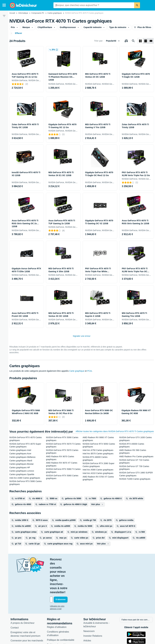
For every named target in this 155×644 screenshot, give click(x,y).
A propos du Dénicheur (23, 594)
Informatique (23, 13)
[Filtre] (4, 16)
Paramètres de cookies (59, 620)
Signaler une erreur (82, 336)
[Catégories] (4, 5)
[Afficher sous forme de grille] (140, 41)
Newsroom (89, 602)
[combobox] (94, 5)
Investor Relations (93, 607)
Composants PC (38, 13)
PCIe (90, 371)
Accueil (12, 13)
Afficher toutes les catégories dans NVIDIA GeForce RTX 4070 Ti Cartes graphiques (115, 431)
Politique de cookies (57, 616)
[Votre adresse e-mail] (70, 571)
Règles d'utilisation (57, 598)
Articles (87, 611)
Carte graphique (77, 371)
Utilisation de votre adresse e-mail (63, 577)
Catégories (89, 616)
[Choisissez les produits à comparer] (126, 41)
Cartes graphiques (55, 13)
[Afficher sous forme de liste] (146, 41)
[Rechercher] (137, 5)
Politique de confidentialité (61, 611)
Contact (15, 599)
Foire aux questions (21, 616)
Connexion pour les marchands (27, 611)
